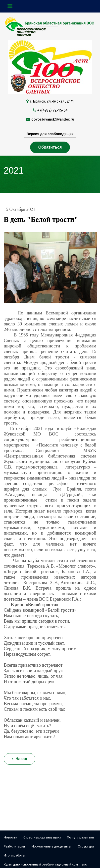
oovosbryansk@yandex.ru (53, 119)
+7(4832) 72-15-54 (52, 110)
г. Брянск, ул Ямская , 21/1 (52, 101)
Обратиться (50, 147)
